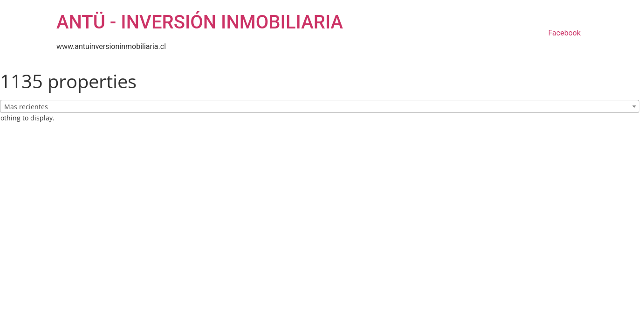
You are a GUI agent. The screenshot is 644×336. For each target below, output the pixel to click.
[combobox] (320, 106)
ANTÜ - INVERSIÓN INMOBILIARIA (200, 22)
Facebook (565, 33)
